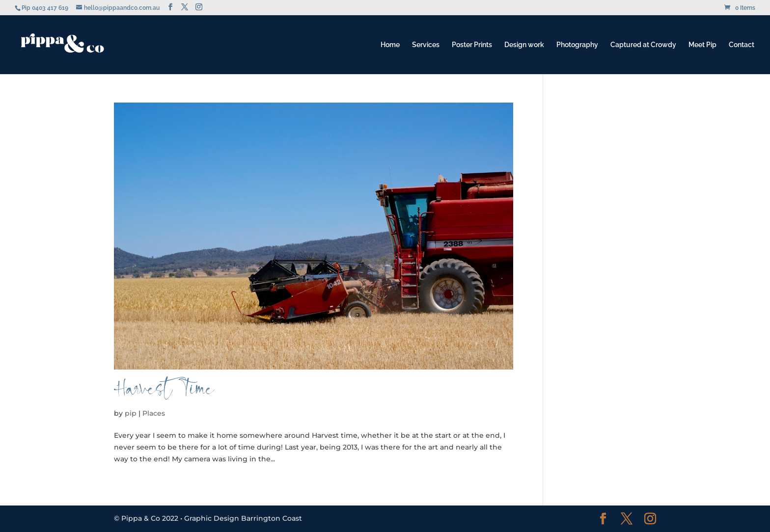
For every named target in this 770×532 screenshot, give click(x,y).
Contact (742, 45)
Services (426, 45)
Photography (577, 45)
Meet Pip (702, 45)
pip (131, 413)
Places (154, 413)
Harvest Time (164, 393)
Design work (524, 45)
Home (390, 45)
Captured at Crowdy (643, 45)
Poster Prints (472, 45)
